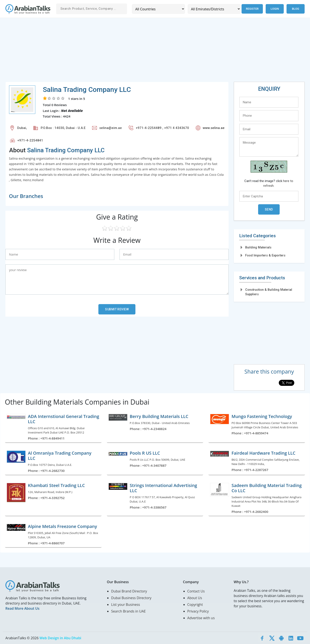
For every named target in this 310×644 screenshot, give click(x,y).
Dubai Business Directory (131, 598)
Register (252, 9)
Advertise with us (201, 618)
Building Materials (258, 247)
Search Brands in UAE (128, 611)
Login (275, 9)
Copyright (195, 605)
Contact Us (196, 591)
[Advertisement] (135, 52)
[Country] (158, 9)
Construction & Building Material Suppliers (269, 292)
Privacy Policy (198, 611)
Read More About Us (22, 608)
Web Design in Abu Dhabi (60, 638)
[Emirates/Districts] (214, 9)
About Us (195, 598)
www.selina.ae (214, 128)
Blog (295, 9)
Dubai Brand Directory (129, 591)
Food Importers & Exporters (265, 255)
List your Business (126, 605)
